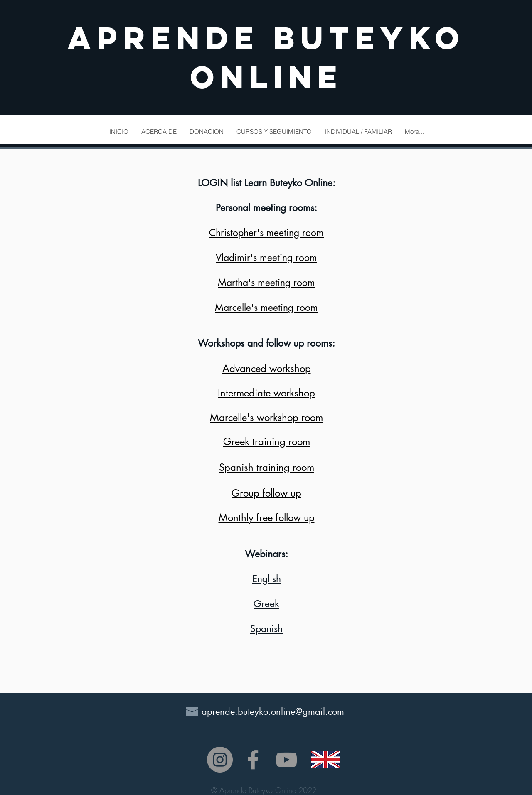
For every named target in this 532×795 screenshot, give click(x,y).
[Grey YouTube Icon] (286, 760)
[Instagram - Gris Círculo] (220, 760)
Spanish (266, 629)
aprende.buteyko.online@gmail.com (273, 711)
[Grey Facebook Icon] (253, 760)
